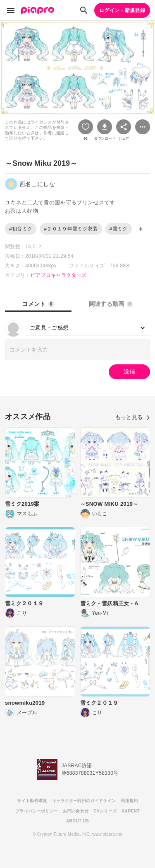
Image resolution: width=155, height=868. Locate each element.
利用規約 (129, 801)
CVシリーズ (105, 811)
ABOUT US (77, 821)
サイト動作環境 (32, 801)
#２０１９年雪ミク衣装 (71, 229)
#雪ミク (119, 229)
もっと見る (133, 417)
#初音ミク (21, 229)
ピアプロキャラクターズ (59, 275)
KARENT (131, 811)
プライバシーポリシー (37, 811)
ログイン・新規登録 (122, 10)
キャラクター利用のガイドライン (84, 801)
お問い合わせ (76, 811)
